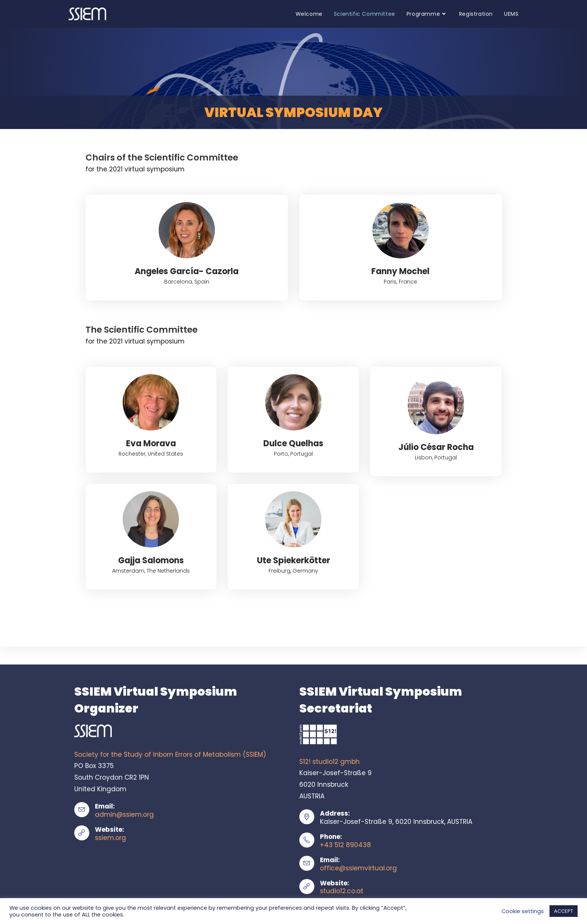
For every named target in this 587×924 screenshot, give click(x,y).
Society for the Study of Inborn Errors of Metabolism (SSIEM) (170, 754)
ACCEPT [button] (564, 911)
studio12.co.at (342, 891)
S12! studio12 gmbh (330, 762)
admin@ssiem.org (124, 814)
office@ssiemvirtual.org (358, 868)
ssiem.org (110, 838)
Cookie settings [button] (523, 911)
